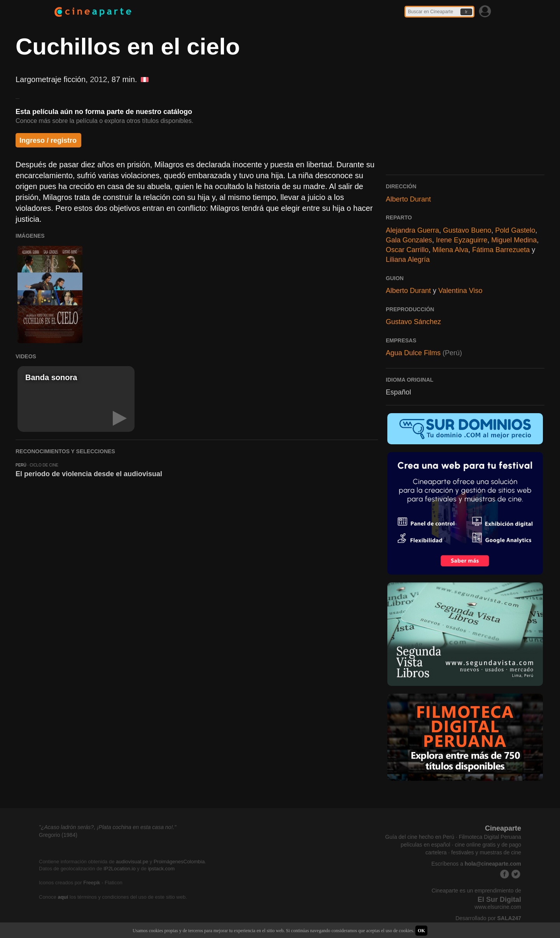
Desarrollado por (488, 918)
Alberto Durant (408, 199)
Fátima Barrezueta (501, 250)
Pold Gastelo (515, 230)
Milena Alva (450, 250)
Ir (466, 12)
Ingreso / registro (48, 140)
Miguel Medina (514, 240)
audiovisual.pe (132, 862)
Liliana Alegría (408, 259)
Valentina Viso (460, 291)
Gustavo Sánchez (413, 322)
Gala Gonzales (409, 240)
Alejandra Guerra (412, 230)
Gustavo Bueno (467, 230)
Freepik (92, 883)
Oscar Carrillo (407, 250)
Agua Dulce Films (413, 353)
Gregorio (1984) (58, 835)
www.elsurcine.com (498, 907)
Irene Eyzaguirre (462, 240)
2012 (99, 79)
